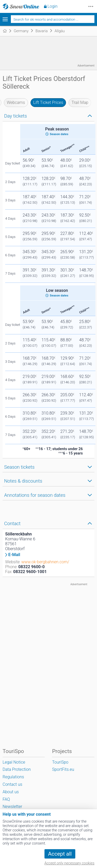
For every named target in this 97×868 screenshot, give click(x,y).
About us (11, 792)
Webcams (16, 102)
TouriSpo (60, 762)
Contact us (12, 784)
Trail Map (80, 102)
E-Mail (14, 555)
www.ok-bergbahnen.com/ (45, 562)
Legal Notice (14, 762)
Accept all (60, 854)
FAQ (6, 799)
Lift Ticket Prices (48, 102)
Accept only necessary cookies (69, 863)
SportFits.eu (63, 769)
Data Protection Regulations (17, 773)
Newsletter (12, 807)
